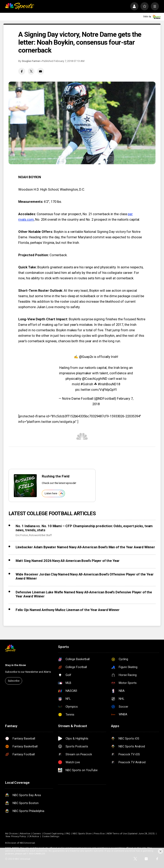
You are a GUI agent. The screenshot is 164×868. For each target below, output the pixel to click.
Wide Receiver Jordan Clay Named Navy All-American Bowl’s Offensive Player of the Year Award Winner (85, 576)
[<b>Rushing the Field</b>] (25, 486)
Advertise (25, 833)
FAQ (68, 833)
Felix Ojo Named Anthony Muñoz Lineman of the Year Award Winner (68, 610)
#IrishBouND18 (109, 384)
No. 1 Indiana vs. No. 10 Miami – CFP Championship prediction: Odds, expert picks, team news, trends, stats (84, 528)
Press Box (99, 833)
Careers (37, 833)
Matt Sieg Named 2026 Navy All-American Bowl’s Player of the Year (68, 561)
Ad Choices (11, 833)
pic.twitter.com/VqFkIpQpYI (96, 390)
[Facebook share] (22, 71)
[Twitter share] (31, 71)
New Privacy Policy (16, 836)
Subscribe (14, 681)
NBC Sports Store (82, 833)
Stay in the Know (16, 665)
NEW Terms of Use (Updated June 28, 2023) (131, 833)
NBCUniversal (27, 843)
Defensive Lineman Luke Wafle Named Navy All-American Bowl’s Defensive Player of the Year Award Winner (84, 594)
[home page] (20, 6)
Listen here (54, 493)
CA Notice (34, 836)
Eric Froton (22, 535)
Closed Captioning (53, 833)
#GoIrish (87, 384)
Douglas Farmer (31, 61)
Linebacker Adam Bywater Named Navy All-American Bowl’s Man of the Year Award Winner (85, 547)
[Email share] (41, 71)
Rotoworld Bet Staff (40, 535)
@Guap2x (86, 357)
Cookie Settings (51, 836)
